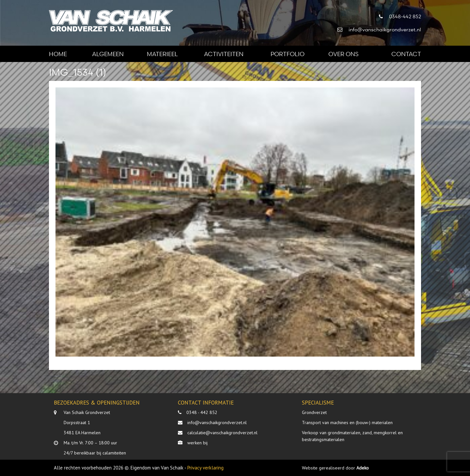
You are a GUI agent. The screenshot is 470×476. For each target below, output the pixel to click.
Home (58, 54)
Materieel (162, 54)
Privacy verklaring (205, 468)
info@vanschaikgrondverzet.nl (217, 422)
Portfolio (288, 54)
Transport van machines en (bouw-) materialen (347, 422)
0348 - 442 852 (202, 412)
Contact (406, 54)
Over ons (343, 54)
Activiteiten (224, 54)
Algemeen (108, 54)
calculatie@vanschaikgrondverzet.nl (222, 433)
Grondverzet (314, 412)
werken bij (197, 443)
